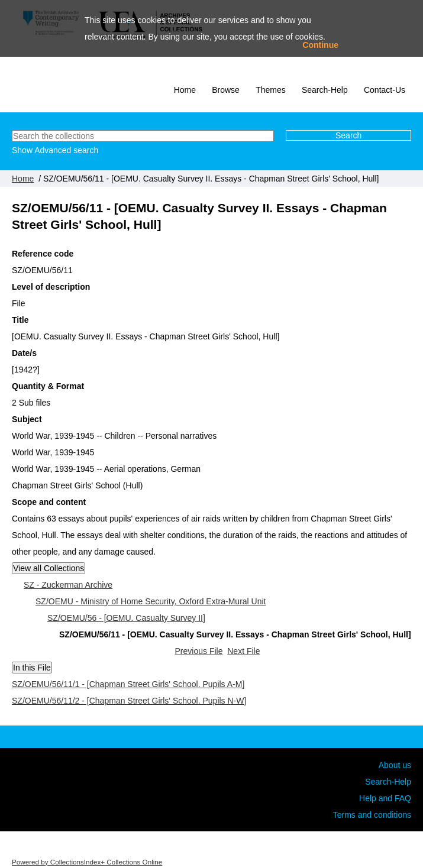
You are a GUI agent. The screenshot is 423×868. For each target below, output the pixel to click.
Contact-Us (385, 90)
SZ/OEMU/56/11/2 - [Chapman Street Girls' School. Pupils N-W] (129, 701)
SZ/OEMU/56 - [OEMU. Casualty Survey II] (126, 618)
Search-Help (325, 90)
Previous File (199, 651)
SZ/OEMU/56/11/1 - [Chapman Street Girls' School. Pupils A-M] (128, 684)
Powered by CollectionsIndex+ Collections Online (87, 862)
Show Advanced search (55, 150)
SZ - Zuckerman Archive (68, 585)
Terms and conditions (372, 815)
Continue (320, 45)
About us (395, 765)
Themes (271, 90)
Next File (243, 651)
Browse (226, 90)
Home (185, 90)
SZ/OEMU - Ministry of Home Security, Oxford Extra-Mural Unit (151, 601)
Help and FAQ (385, 798)
